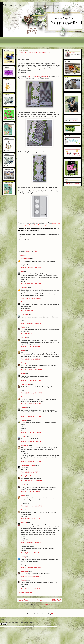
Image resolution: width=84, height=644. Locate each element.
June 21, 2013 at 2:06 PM (31, 567)
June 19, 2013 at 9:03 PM (31, 284)
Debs (23, 510)
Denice (23, 580)
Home (40, 600)
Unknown (24, 288)
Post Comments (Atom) (44, 605)
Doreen (23, 436)
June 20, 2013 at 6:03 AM (31, 393)
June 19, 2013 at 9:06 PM (31, 298)
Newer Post (23, 600)
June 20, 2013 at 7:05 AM (31, 404)
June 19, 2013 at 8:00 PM (31, 267)
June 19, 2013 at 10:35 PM (31, 323)
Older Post (56, 600)
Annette (24, 420)
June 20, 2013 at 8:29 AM (31, 461)
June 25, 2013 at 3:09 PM (31, 589)
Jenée (23, 350)
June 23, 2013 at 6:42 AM (31, 576)
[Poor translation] (5, 624)
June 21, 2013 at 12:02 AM (31, 506)
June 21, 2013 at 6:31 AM (30, 519)
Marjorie (24, 522)
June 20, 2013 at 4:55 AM (31, 380)
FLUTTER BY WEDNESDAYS (37, 76)
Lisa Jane (24, 314)
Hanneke (24, 338)
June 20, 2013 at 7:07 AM (31, 416)
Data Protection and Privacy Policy (72, 184)
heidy (23, 374)
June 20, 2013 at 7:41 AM (31, 441)
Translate (74, 120)
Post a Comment (26, 593)
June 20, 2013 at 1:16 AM (31, 334)
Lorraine (24, 408)
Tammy (23, 363)
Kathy (23, 327)
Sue (22, 302)
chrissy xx (24, 445)
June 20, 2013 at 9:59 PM (31, 492)
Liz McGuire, (25, 384)
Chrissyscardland (14, 5)
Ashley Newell (26, 476)
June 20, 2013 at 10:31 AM (31, 481)
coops (23, 495)
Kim (22, 271)
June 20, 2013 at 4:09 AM (31, 370)
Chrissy (73, 52)
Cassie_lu (24, 571)
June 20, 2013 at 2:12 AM (31, 359)
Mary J (23, 485)
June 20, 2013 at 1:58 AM (31, 346)
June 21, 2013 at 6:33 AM (31, 542)
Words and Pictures (28, 465)
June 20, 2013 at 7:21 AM (31, 432)
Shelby (23, 557)
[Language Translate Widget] (72, 119)
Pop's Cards (25, 259)
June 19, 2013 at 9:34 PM (31, 311)
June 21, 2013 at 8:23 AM (31, 553)
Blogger (54, 614)
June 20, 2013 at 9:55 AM (31, 472)
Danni (23, 397)
